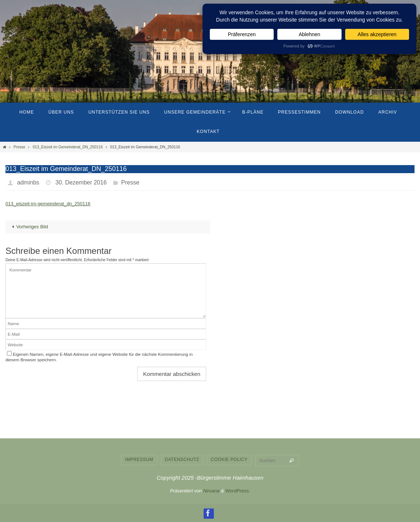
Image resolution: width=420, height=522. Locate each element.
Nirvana (211, 491)
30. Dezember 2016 (81, 182)
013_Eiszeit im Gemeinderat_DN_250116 (68, 147)
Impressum (139, 460)
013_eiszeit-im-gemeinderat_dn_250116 (48, 204)
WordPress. (238, 491)
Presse (19, 147)
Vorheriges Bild (29, 227)
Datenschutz (182, 460)
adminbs (28, 182)
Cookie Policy (229, 460)
